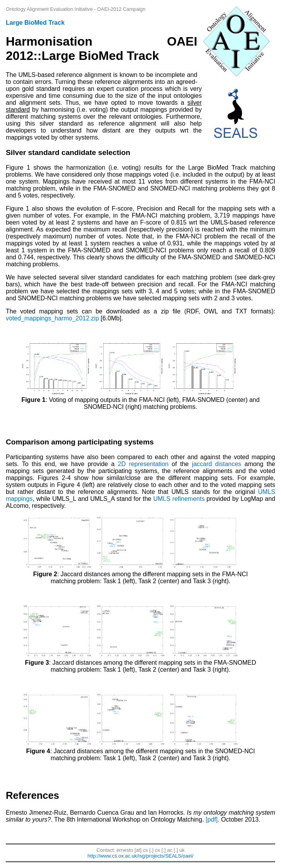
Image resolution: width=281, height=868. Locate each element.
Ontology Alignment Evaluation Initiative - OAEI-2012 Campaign (76, 9)
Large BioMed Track (35, 23)
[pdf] (212, 819)
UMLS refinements (179, 499)
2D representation (143, 464)
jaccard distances (217, 464)
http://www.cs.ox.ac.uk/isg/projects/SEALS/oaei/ (140, 856)
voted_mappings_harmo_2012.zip (52, 318)
